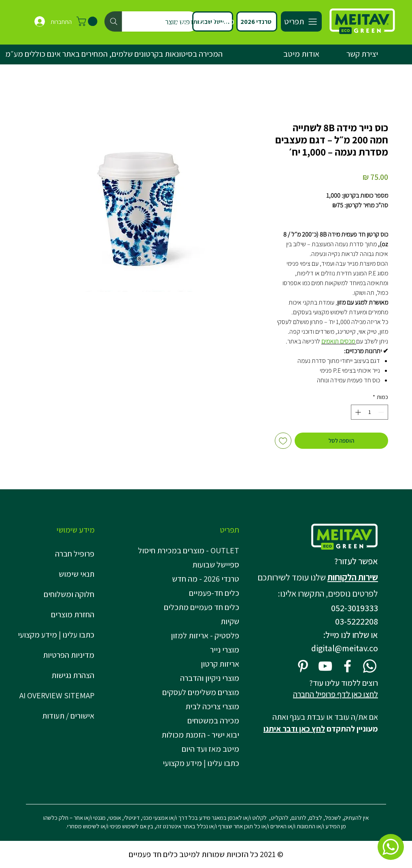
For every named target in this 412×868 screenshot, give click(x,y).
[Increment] (357, 412)
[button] (88, 21)
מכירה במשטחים (213, 721)
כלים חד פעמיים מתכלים (202, 607)
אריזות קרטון (220, 664)
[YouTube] (325, 666)
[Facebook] (347, 666)
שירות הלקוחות (353, 577)
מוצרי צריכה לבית (212, 706)
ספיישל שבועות (216, 565)
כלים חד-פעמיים (214, 593)
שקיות (230, 621)
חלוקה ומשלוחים (69, 594)
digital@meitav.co (345, 648)
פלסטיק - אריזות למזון (205, 636)
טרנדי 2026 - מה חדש (206, 579)
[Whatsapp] (370, 666)
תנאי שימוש (76, 574)
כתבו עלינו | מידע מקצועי (56, 635)
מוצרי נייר (225, 650)
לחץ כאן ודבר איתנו (294, 729)
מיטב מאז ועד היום (210, 749)
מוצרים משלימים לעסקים (201, 692)
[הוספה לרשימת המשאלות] (283, 441)
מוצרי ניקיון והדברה (210, 678)
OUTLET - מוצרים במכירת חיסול (191, 550)
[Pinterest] (303, 666)
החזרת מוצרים (73, 614)
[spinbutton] (370, 412)
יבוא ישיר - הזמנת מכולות (200, 735)
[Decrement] (382, 412)
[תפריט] (301, 21)
